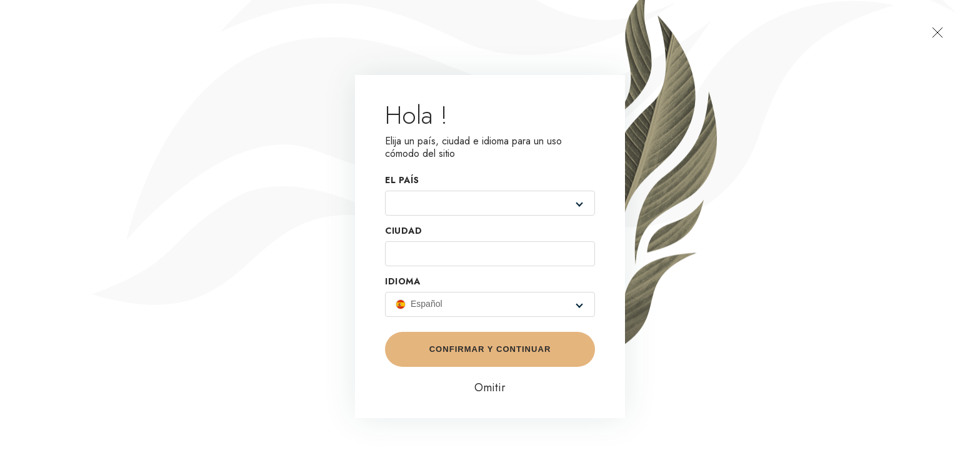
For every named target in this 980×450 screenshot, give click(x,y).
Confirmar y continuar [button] (490, 349)
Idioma (402, 282)
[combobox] (479, 203)
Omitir (490, 387)
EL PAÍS (402, 181)
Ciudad (403, 231)
